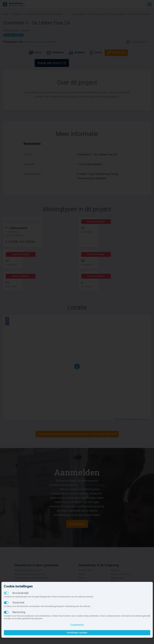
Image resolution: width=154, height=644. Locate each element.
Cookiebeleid (77, 625)
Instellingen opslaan (77, 633)
